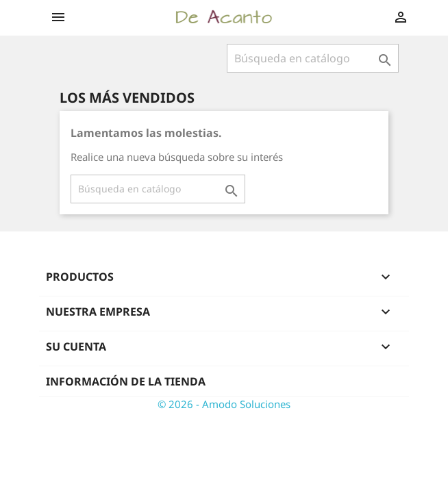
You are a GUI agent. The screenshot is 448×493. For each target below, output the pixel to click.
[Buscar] (313, 58)
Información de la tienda (126, 381)
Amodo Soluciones (246, 404)
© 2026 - (180, 404)
